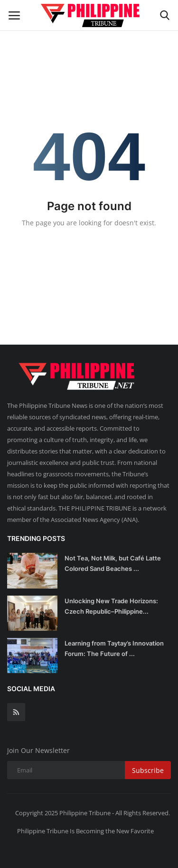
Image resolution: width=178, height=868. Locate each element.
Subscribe (148, 770)
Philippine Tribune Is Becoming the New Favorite (85, 831)
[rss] (16, 712)
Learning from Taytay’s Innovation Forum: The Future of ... (114, 648)
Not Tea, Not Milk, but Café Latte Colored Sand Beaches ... (113, 563)
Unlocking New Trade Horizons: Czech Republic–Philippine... (111, 606)
